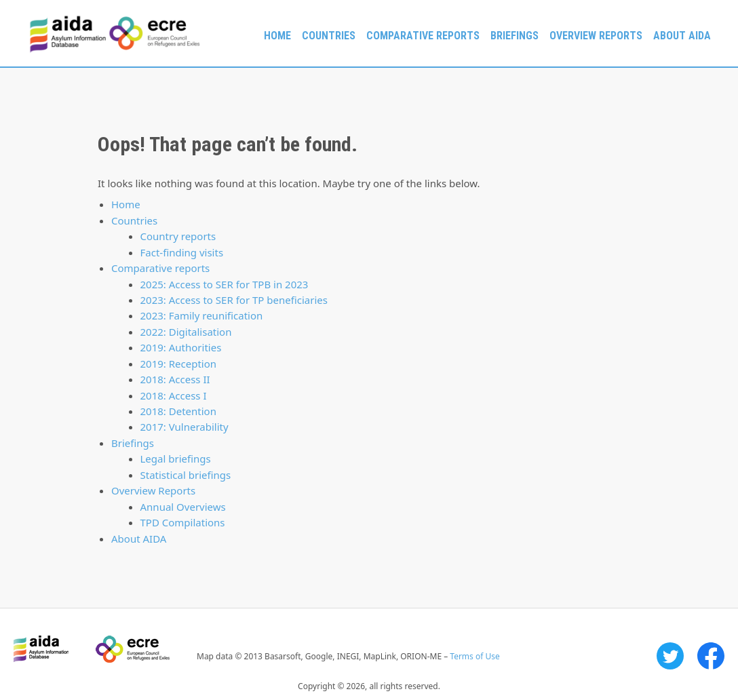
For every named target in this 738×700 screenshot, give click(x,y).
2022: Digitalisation (186, 332)
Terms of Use (474, 656)
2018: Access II (175, 379)
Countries (329, 36)
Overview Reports (596, 36)
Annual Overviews (183, 507)
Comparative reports (423, 36)
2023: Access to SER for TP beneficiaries (234, 300)
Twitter (670, 656)
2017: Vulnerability (184, 427)
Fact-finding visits (182, 252)
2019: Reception (179, 364)
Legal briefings (176, 459)
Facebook (711, 656)
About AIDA (682, 36)
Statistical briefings (186, 475)
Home (277, 36)
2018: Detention (178, 411)
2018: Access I (174, 395)
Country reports (178, 236)
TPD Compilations (183, 522)
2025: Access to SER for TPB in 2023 (225, 284)
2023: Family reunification (202, 315)
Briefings (514, 36)
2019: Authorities (181, 347)
